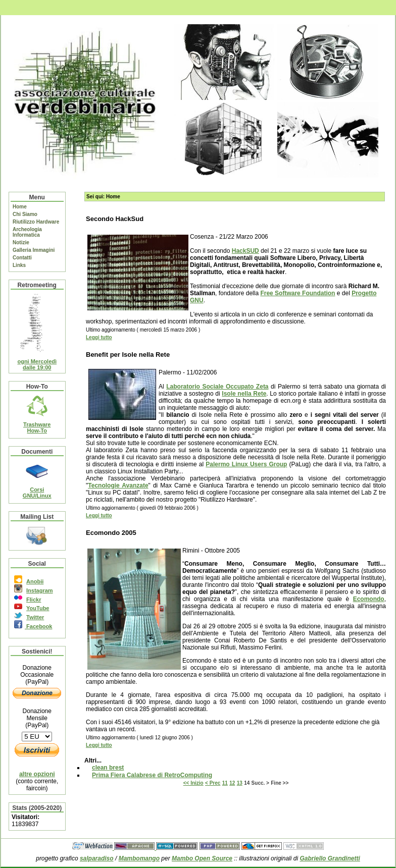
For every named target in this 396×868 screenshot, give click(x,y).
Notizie (21, 242)
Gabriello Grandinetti (330, 858)
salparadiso (97, 858)
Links (19, 265)
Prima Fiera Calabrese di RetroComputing (152, 775)
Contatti (22, 258)
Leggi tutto (99, 337)
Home (20, 207)
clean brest (108, 768)
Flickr (34, 600)
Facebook (38, 626)
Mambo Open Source (202, 858)
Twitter (35, 617)
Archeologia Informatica (27, 232)
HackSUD (245, 251)
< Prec (213, 783)
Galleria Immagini (34, 250)
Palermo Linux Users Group (246, 464)
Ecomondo (369, 599)
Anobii (35, 581)
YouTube (38, 608)
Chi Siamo (25, 214)
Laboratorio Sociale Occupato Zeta (217, 387)
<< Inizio (193, 783)
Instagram (40, 590)
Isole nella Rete (244, 394)
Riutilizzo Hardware (36, 222)
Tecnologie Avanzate (118, 485)
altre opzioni (37, 774)
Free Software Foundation (298, 293)
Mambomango (139, 858)
